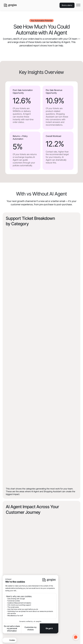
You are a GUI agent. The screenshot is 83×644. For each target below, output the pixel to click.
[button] (78, 5)
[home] (10, 5)
